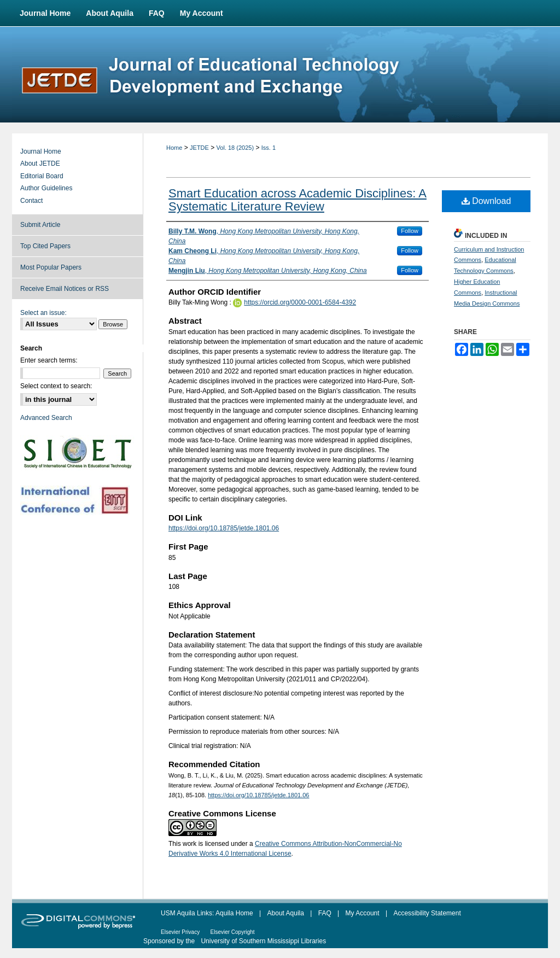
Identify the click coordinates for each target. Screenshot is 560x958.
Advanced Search (46, 418)
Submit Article (40, 225)
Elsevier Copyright (232, 932)
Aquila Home (234, 913)
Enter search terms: (49, 360)
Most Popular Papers (51, 267)
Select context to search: (56, 386)
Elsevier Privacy (180, 932)
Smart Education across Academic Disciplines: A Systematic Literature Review (297, 200)
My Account (363, 913)
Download (486, 201)
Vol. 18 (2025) (235, 148)
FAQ (325, 913)
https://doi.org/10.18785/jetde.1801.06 (224, 528)
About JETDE (40, 163)
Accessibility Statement (427, 913)
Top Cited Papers (45, 246)
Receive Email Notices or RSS (65, 289)
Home (174, 148)
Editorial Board (42, 176)
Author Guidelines (46, 188)
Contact (31, 201)
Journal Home (41, 151)
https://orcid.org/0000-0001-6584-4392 (300, 302)
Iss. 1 (269, 148)
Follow (410, 231)
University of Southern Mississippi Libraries (263, 941)
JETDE (199, 148)
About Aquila (286, 913)
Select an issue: (43, 313)
